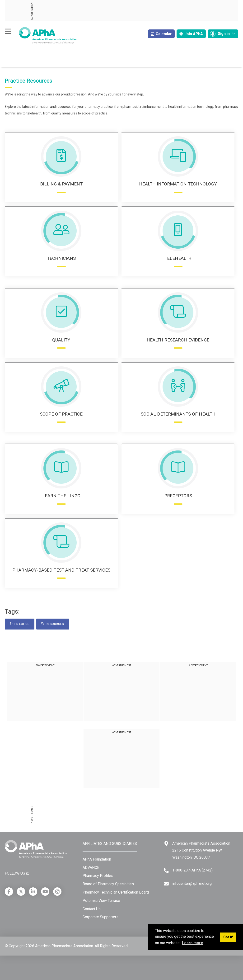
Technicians (61, 258)
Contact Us (92, 909)
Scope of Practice (61, 414)
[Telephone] (166, 870)
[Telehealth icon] (178, 231)
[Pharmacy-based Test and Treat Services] (61, 543)
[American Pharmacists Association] (41, 35)
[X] (21, 892)
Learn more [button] (193, 943)
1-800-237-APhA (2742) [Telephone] (192, 870)
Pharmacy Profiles (98, 876)
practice (20, 624)
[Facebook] (9, 892)
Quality (61, 340)
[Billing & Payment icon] (61, 156)
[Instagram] (57, 892)
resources (53, 624)
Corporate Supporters (100, 917)
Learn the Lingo (61, 496)
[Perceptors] (178, 468)
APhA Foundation (97, 859)
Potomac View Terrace (101, 901)
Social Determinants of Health (178, 414)
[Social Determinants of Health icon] (178, 387)
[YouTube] (45, 892)
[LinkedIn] (33, 892)
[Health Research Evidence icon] (178, 312)
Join (191, 34)
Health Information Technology (178, 184)
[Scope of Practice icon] (61, 387)
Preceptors (178, 496)
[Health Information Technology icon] (178, 156)
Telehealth (178, 258)
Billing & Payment (61, 184)
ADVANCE (91, 868)
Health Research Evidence (178, 340)
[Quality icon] (61, 312)
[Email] (166, 884)
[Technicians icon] (61, 231)
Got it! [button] (228, 937)
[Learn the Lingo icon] (61, 468)
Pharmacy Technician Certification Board (116, 892)
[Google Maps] (166, 844)
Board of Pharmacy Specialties (108, 884)
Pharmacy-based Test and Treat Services (61, 570)
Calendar (161, 34)
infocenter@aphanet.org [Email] (192, 883)
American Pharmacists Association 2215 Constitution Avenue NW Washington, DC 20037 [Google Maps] (201, 850)
